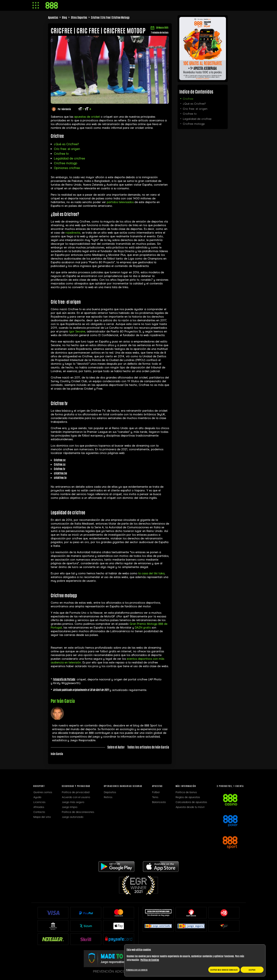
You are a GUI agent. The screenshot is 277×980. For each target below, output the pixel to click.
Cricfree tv (61, 154)
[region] (195, 961)
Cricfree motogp (66, 163)
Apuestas (53, 17)
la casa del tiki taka (151, 573)
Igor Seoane (77, 332)
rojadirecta (73, 233)
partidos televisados (120, 202)
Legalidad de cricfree (69, 159)
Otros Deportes (79, 17)
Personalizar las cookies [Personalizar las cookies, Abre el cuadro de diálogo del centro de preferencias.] (137, 970)
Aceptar (252, 970)
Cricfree (188, 99)
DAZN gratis (143, 628)
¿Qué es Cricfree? (66, 144)
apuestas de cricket (87, 117)
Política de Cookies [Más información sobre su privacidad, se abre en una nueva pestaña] (150, 960)
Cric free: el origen (67, 149)
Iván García (66, 109)
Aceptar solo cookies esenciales (224, 970)
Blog (64, 17)
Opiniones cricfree (67, 168)
